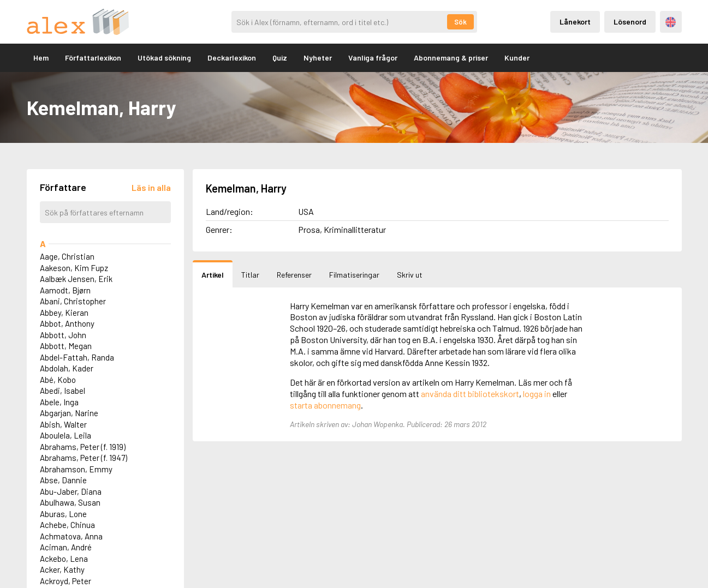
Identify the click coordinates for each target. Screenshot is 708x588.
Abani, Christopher (73, 301)
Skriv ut (410, 275)
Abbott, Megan (66, 346)
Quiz (280, 58)
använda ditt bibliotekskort (470, 394)
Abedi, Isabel (63, 391)
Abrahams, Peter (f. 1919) (83, 447)
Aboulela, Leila (66, 435)
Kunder (517, 58)
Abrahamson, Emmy (76, 469)
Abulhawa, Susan (70, 502)
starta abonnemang (325, 405)
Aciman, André (66, 547)
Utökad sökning (164, 58)
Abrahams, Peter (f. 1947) (84, 458)
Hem (41, 58)
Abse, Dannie (63, 480)
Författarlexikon (93, 58)
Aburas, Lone (63, 514)
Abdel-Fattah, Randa (77, 357)
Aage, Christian (67, 256)
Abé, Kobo (58, 380)
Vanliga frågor (373, 58)
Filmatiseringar (354, 275)
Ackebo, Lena (64, 559)
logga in (537, 394)
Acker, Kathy (62, 569)
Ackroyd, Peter (66, 581)
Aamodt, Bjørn (65, 290)
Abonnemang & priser (451, 58)
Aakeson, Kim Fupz (74, 268)
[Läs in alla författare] (151, 187)
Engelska (671, 22)
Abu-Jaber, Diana (71, 491)
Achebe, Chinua (67, 525)
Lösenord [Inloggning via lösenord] (630, 22)
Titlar (250, 275)
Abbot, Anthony (67, 323)
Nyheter (318, 58)
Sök (460, 22)
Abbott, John (63, 335)
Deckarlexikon (232, 58)
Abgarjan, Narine (69, 413)
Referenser (294, 275)
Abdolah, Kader (67, 368)
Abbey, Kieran (64, 313)
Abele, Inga (59, 402)
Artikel (213, 275)
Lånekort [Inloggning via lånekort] (575, 22)
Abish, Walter (63, 424)
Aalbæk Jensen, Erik (76, 279)
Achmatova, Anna (71, 536)
